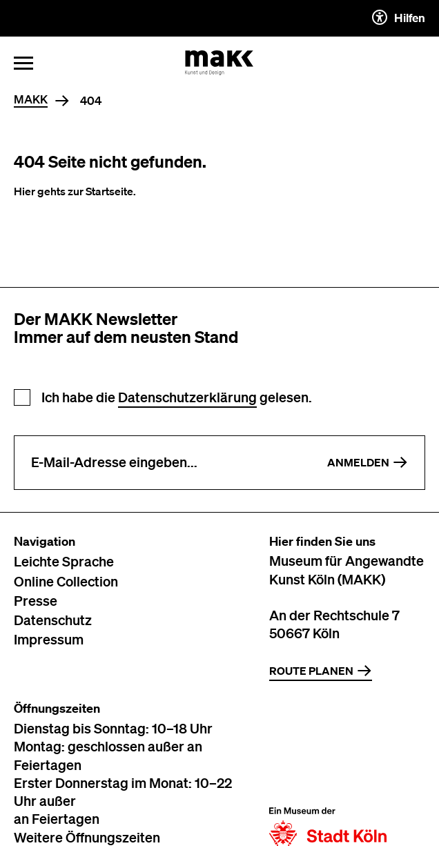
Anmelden (368, 462)
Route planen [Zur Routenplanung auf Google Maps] (321, 671)
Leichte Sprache (64, 561)
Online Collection (66, 581)
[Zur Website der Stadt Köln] (328, 773)
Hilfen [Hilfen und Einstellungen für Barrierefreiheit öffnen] (399, 17)
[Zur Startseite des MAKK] (219, 63)
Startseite (109, 191)
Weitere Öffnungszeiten (87, 837)
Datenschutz (53, 620)
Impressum (49, 639)
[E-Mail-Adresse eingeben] (163, 463)
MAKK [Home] (31, 100)
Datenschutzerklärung (187, 397)
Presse (36, 600)
